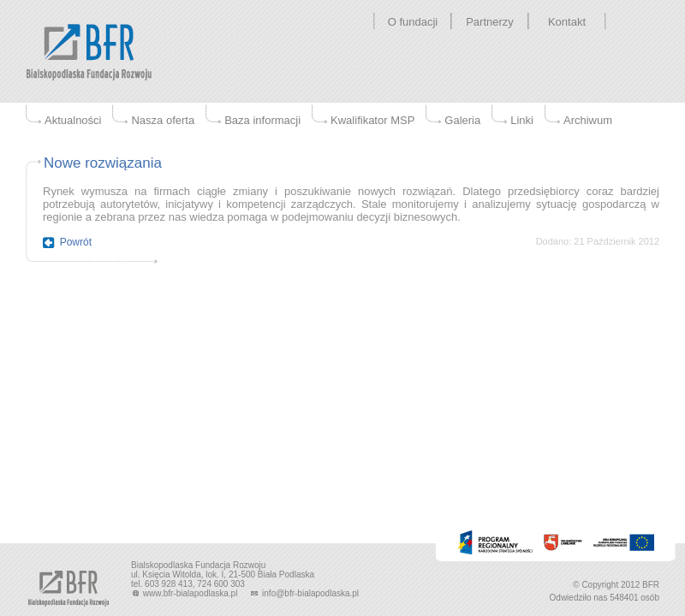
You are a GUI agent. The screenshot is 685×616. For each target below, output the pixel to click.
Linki (522, 120)
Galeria (462, 120)
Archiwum (588, 120)
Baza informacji (262, 120)
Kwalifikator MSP (372, 120)
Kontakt (567, 22)
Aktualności (73, 120)
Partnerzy (490, 22)
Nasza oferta (163, 120)
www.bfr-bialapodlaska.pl (185, 593)
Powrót (76, 242)
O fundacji (413, 22)
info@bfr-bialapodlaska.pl (304, 593)
